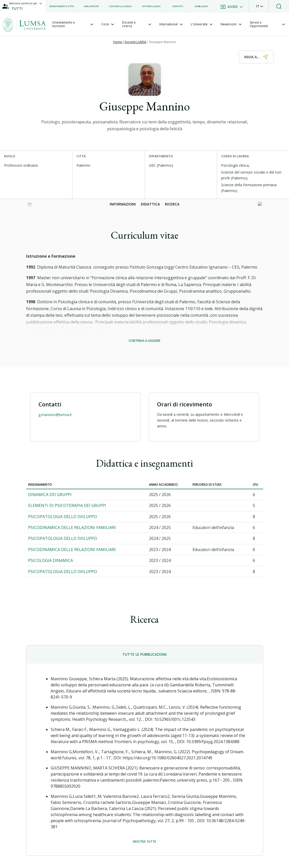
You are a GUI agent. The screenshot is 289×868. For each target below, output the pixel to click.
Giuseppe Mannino (162, 42)
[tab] (73, 24)
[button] (260, 6)
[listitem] (62, 6)
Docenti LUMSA (136, 42)
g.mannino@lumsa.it (55, 415)
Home (118, 42)
